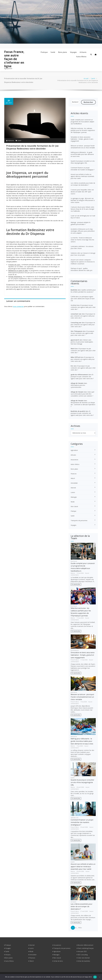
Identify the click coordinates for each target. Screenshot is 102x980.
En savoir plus (76, 584)
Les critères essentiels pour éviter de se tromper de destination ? (83, 184)
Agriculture (74, 450)
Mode (73, 502)
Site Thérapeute (77, 331)
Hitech (73, 478)
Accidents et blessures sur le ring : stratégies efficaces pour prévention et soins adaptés (83, 231)
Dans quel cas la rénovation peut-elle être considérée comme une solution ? (82, 394)
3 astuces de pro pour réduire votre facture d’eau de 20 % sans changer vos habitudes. (83, 209)
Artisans (83, 52)
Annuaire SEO (82, 951)
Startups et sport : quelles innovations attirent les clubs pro (82, 269)
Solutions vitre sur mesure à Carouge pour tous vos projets (83, 254)
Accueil (86, 78)
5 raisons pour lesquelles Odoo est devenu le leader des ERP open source (82, 192)
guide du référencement (79, 375)
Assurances (75, 460)
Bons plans (63, 52)
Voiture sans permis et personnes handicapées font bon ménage (82, 342)
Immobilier (74, 483)
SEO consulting (83, 955)
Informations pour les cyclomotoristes (78, 386)
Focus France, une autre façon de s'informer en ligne (14, 59)
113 (79, 928)
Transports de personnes (79, 520)
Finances (74, 474)
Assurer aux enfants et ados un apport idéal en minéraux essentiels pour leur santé (82, 176)
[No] (100, 977)
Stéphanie (10, 141)
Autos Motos (81, 57)
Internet (73, 488)
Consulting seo (76, 323)
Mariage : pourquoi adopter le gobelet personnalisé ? (81, 223)
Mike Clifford (75, 357)
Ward (73, 349)
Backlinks (74, 290)
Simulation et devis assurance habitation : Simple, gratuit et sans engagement (82, 139)
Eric (72, 366)
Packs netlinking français (86, 948)
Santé (53, 52)
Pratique (44, 52)
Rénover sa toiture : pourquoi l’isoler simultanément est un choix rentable (83, 147)
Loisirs (73, 492)
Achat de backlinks (84, 961)
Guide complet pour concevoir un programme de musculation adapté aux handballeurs (82, 122)
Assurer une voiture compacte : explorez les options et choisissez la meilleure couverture (83, 262)
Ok (95, 977)
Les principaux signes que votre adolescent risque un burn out (83, 299)
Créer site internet (84, 958)
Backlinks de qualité (78, 411)
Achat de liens (58, 961)
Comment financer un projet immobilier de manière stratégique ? (83, 169)
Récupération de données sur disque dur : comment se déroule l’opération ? (83, 405)
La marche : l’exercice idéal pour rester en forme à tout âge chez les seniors (82, 240)
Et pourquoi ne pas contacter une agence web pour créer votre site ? (83, 307)
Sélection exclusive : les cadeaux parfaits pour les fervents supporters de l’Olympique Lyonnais (83, 130)
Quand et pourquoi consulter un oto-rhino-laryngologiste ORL (83, 162)
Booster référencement (86, 945)
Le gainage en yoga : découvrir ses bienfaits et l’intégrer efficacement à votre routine (83, 200)
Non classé (74, 506)
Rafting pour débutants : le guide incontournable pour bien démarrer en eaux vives (82, 154)
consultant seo (76, 314)
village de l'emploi (77, 383)
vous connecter (18, 306)
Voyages (73, 52)
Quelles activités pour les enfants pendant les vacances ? (83, 291)
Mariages (74, 497)
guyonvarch (75, 340)
